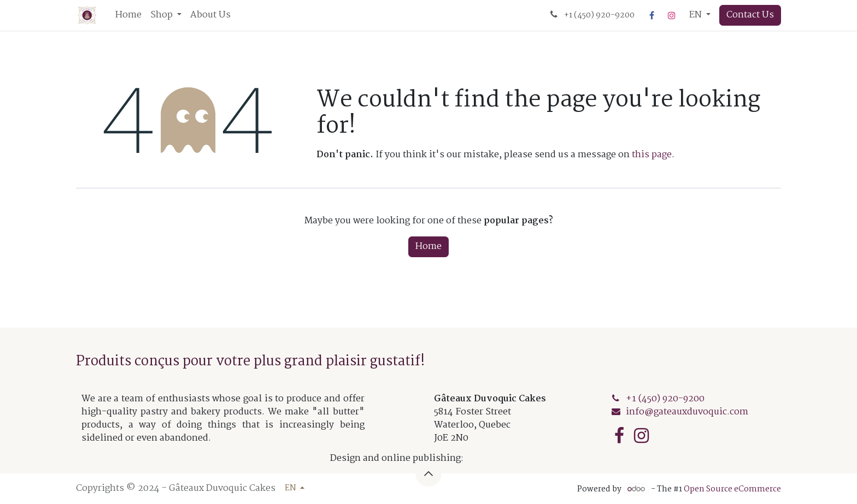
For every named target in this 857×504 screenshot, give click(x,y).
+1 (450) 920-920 (665, 399)
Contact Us (750, 15)
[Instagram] (672, 15)
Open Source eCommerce (732, 489)
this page (652, 155)
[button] (428, 473)
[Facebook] (652, 15)
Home (428, 247)
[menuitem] (128, 15)
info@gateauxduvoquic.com (687, 412)
